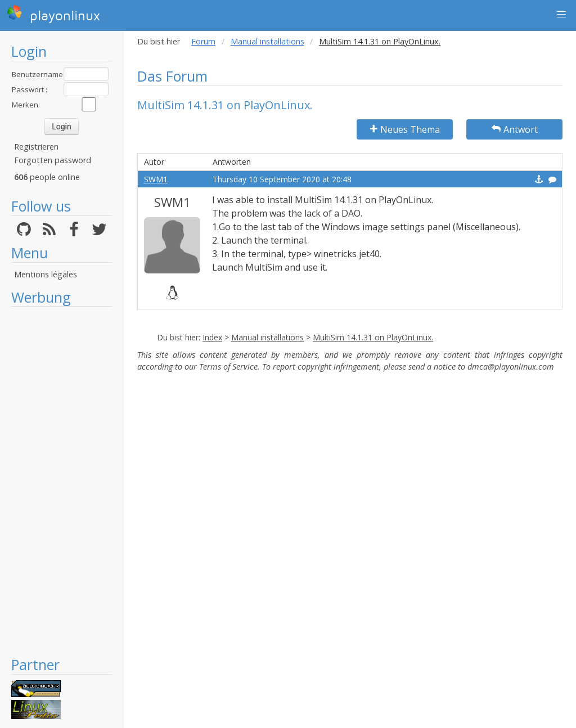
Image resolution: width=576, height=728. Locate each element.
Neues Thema (405, 129)
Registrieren (36, 147)
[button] (561, 15)
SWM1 (156, 179)
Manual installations (267, 41)
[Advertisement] (62, 481)
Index (212, 337)
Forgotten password (53, 160)
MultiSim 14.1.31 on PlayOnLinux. (373, 337)
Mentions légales (46, 274)
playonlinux (53, 14)
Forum (203, 41)
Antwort (515, 129)
